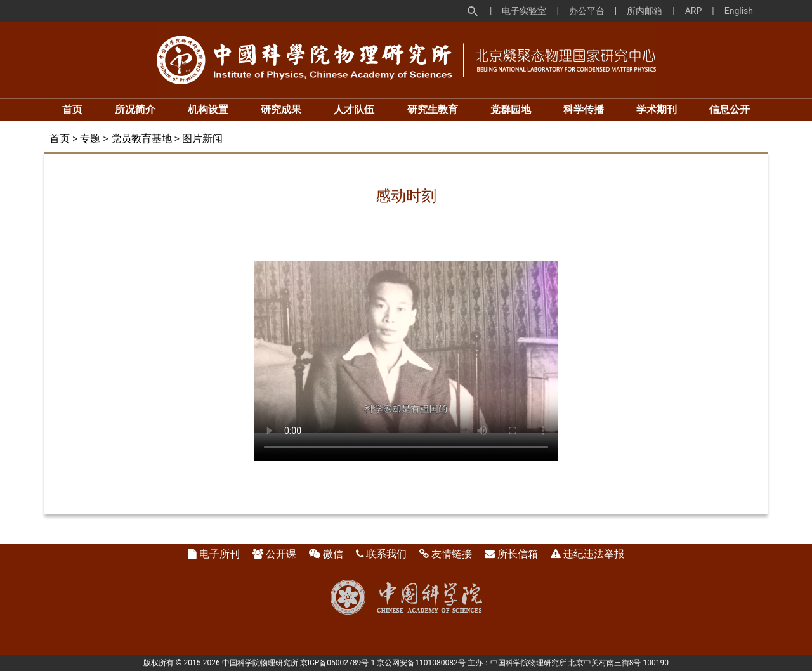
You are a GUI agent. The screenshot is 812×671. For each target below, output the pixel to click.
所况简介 (135, 109)
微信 (333, 554)
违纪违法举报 (594, 554)
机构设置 (208, 109)
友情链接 (452, 554)
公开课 (281, 554)
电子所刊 (219, 554)
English (739, 11)
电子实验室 (524, 11)
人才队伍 (354, 109)
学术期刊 (657, 109)
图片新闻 (202, 139)
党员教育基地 (141, 139)
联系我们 (386, 554)
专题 (90, 139)
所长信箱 (518, 554)
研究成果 (281, 109)
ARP (694, 11)
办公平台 (587, 11)
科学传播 (584, 109)
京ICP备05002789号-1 (338, 663)
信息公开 (730, 109)
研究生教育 (433, 109)
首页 (72, 109)
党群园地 (511, 109)
